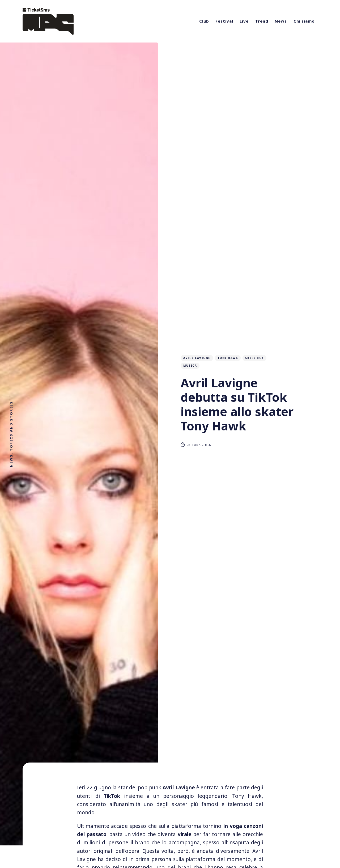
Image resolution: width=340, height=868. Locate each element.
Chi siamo (304, 21)
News (281, 21)
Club (204, 21)
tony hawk (228, 358)
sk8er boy (254, 358)
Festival (224, 21)
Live (244, 21)
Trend (262, 21)
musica (190, 366)
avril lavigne (197, 358)
